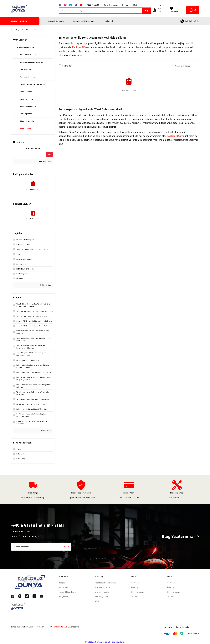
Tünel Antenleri (41, 30)
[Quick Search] (29, 154)
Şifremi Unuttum (137, 592)
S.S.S (135, 5)
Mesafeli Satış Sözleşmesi (105, 583)
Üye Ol (159, 13)
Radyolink (109, 21)
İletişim (125, 5)
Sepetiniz (135, 597)
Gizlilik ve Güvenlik (102, 587)
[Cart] (193, 10)
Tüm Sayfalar (46, 285)
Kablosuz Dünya (81, 47)
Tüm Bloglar (46, 430)
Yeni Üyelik (135, 583)
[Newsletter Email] (41, 547)
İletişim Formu (65, 597)
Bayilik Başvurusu (111, 5)
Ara (50, 154)
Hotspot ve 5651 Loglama (84, 21)
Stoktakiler (67, 66)
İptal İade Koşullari (102, 592)
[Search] (105, 11)
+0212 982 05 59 (93, 5)
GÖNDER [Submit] (65, 547)
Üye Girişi (134, 587)
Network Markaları (56, 21)
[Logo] (19, 8)
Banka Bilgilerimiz (102, 597)
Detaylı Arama (46, 162)
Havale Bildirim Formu (68, 592)
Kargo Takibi (64, 587)
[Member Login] (155, 10)
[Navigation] (25, 21)
